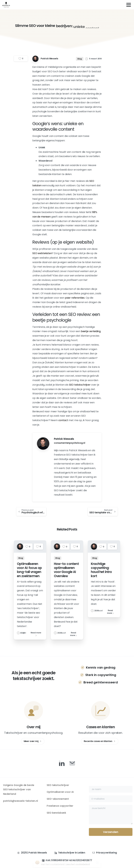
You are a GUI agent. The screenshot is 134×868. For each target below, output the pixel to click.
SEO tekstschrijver (80, 385)
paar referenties (75, 298)
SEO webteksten (42, 253)
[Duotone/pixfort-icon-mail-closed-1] (72, 763)
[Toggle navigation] (129, 5)
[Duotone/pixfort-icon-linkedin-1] (62, 763)
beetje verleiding (91, 331)
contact (63, 420)
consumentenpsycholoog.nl (70, 443)
